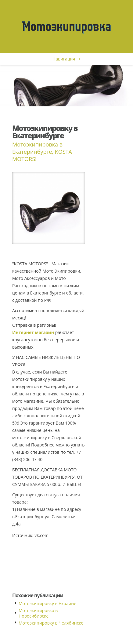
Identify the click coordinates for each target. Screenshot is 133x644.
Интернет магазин (33, 332)
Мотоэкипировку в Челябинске (51, 623)
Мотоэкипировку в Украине (47, 603)
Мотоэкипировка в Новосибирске (38, 613)
